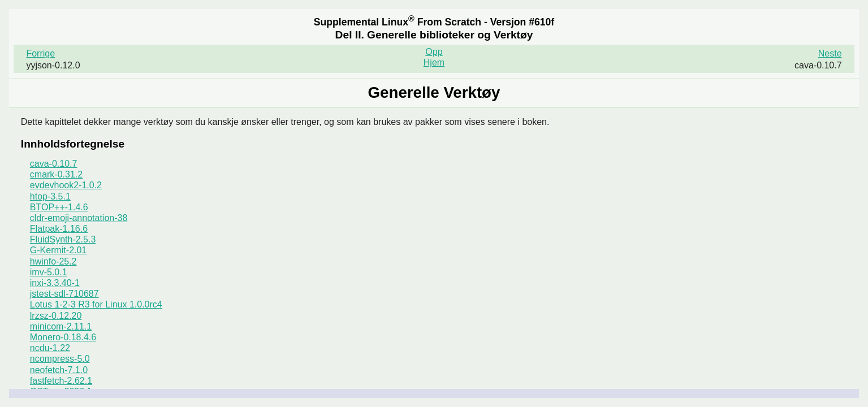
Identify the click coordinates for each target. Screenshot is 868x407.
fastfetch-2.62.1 (61, 381)
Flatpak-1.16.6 (59, 229)
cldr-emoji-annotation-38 (79, 218)
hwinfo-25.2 (53, 261)
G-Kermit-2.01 (58, 250)
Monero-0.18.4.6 (63, 337)
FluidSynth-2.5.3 (63, 239)
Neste (830, 53)
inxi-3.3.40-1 (55, 283)
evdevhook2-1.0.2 (66, 185)
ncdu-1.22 (50, 348)
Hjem (434, 62)
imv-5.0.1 (49, 272)
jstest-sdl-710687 (64, 294)
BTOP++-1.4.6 (59, 207)
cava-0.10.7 (54, 164)
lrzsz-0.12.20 (56, 316)
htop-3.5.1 (50, 196)
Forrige (40, 53)
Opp (434, 52)
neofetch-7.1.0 (59, 370)
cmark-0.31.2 (56, 174)
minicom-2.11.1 (61, 326)
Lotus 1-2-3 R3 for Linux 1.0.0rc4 (96, 304)
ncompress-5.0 (60, 359)
